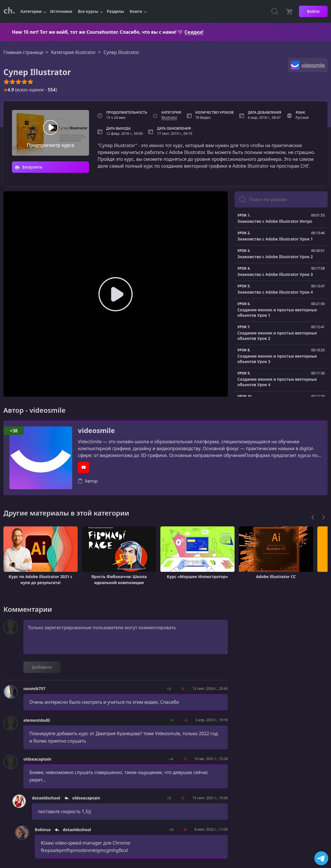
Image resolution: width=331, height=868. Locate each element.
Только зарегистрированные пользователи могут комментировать (126, 637)
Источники (61, 11)
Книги (136, 11)
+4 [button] (171, 759)
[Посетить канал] (321, 858)
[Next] (324, 517)
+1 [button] (172, 720)
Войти (313, 11)
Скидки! (194, 32)
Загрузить (29, 167)
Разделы (115, 11)
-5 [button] (185, 759)
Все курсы (88, 11)
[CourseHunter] (9, 11)
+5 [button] (169, 798)
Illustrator (169, 118)
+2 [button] (169, 689)
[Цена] (289, 11)
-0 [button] (183, 689)
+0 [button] (171, 829)
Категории (31, 11)
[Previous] (313, 517)
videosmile (96, 431)
